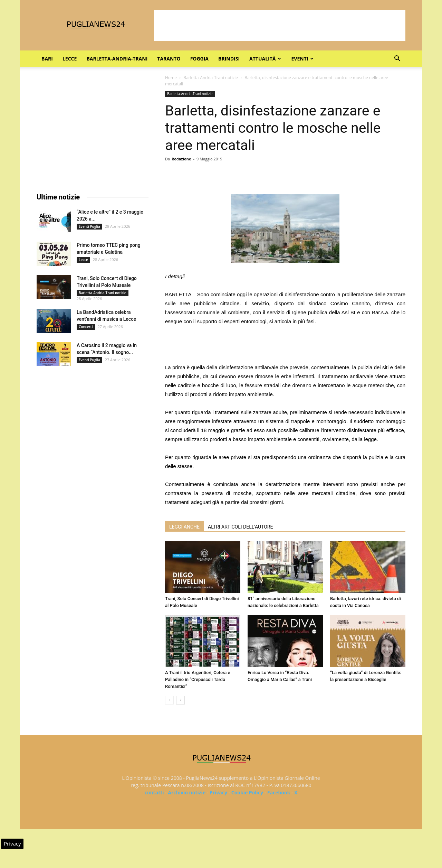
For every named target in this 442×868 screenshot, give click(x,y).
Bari (47, 59)
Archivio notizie (187, 792)
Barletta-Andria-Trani (117, 59)
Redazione (181, 159)
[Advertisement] (280, 25)
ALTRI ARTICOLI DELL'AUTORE (240, 527)
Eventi (302, 59)
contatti (154, 792)
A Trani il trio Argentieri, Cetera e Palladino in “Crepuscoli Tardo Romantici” (198, 679)
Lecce (70, 59)
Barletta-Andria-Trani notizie (211, 78)
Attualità (265, 59)
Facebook (279, 792)
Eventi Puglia (89, 226)
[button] (397, 59)
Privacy (218, 792)
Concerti (86, 327)
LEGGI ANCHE (184, 527)
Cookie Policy (247, 792)
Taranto (169, 59)
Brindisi (229, 59)
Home (171, 78)
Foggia (199, 59)
